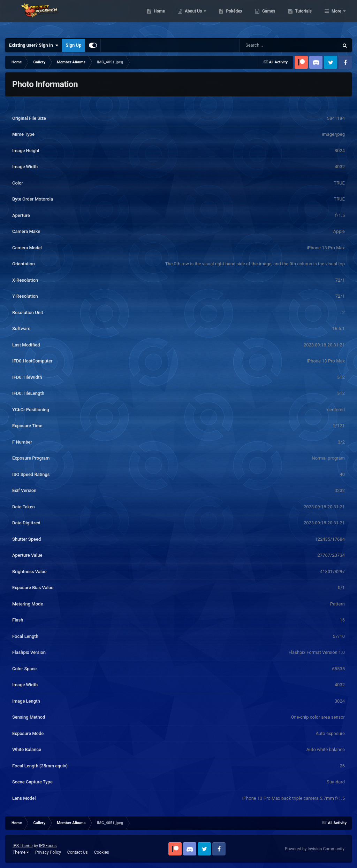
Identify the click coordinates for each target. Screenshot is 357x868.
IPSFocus (48, 846)
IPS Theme (23, 846)
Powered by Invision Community (315, 849)
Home (195, 17)
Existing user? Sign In (34, 45)
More (336, 17)
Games (305, 17)
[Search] (272, 45)
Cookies (102, 852)
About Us (230, 17)
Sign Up (73, 45)
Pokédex (270, 17)
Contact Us (78, 852)
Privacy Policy (48, 852)
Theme (21, 852)
